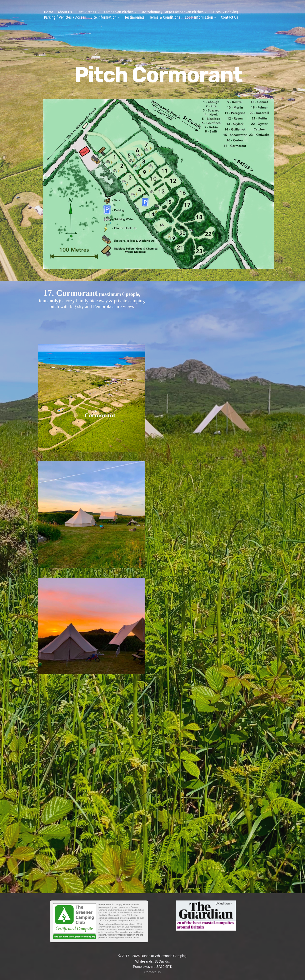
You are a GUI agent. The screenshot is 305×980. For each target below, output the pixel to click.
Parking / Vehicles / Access (65, 17)
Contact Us (229, 17)
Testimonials (134, 17)
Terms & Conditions (165, 17)
